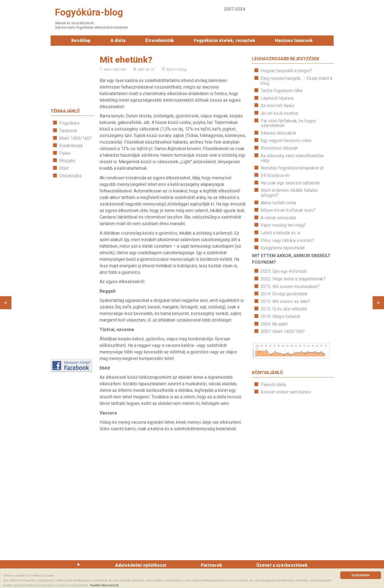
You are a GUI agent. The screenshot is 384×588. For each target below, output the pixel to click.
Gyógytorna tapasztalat (283, 248)
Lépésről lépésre (277, 98)
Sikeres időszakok (279, 133)
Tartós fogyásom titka (282, 91)
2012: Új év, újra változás (284, 309)
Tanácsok (68, 131)
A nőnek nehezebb (278, 218)
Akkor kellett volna (278, 203)
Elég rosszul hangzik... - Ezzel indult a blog (297, 81)
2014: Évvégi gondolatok (284, 294)
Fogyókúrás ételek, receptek (224, 40)
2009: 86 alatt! (274, 324)
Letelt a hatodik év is (281, 233)
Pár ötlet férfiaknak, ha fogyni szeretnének (288, 123)
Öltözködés (70, 176)
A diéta (118, 40)
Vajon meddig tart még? (283, 225)
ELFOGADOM (361, 576)
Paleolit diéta (273, 385)
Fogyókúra (69, 123)
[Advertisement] (72, 269)
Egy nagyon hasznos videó (286, 140)
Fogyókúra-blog (89, 12)
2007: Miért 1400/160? (283, 331)
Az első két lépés (278, 106)
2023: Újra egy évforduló (284, 271)
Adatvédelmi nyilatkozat (141, 565)
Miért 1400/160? (76, 138)
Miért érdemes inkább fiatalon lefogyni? (289, 193)
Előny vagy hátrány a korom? (288, 240)
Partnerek (211, 565)
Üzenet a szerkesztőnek (282, 565)
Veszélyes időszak (279, 148)
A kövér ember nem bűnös (286, 392)
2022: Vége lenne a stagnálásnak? (293, 279)
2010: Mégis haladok (281, 316)
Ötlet (64, 168)
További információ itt (104, 586)
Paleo (65, 153)
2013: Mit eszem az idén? (285, 301)
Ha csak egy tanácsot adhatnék (290, 183)
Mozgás (67, 161)
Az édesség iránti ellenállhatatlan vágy (292, 158)
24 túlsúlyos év (275, 175)
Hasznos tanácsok (294, 40)
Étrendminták (160, 40)
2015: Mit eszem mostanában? (290, 287)
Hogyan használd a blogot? (286, 71)
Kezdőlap (81, 40)
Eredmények (71, 146)
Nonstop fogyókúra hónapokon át (292, 168)
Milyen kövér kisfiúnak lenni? (288, 210)
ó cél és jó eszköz (281, 113)
